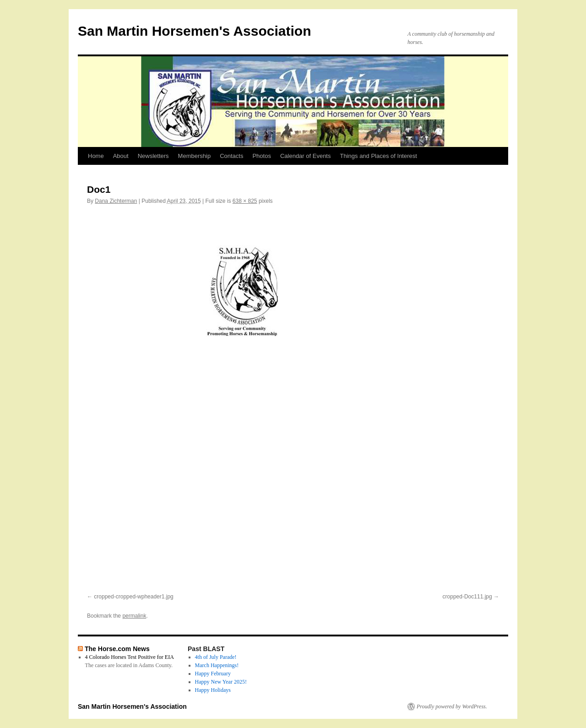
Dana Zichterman (116, 201)
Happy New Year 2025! (221, 682)
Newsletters (153, 156)
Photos (261, 156)
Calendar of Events (306, 156)
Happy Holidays (213, 690)
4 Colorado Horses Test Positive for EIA (130, 657)
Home (96, 156)
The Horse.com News (117, 649)
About (121, 156)
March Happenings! (217, 665)
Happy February (213, 674)
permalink (134, 616)
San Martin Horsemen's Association (195, 31)
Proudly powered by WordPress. (452, 706)
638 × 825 (245, 201)
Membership (195, 156)
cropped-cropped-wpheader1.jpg (133, 597)
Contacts (231, 156)
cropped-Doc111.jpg (467, 597)
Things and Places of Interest (379, 156)
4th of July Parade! (216, 657)
